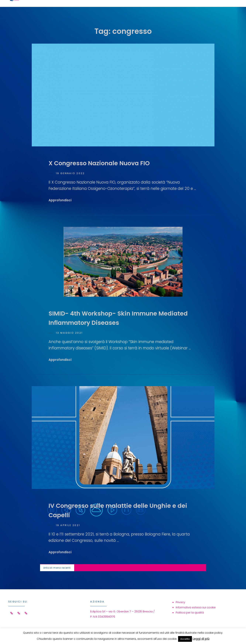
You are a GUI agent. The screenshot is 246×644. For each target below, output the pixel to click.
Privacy (180, 602)
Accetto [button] (185, 639)
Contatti (216, 9)
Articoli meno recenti (57, 568)
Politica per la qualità (190, 612)
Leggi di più (201, 639)
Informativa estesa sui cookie (196, 607)
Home (111, 9)
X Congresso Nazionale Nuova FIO (99, 163)
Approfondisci (60, 200)
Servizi (135, 9)
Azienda (186, 9)
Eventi (160, 9)
